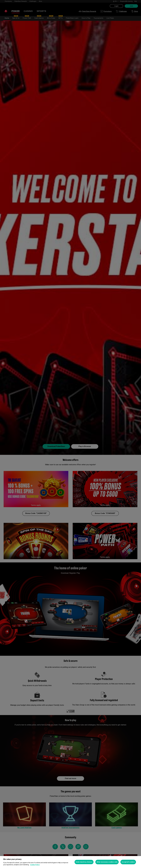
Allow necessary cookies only (107, 862)
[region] (70, 862)
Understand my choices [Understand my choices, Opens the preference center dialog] (84, 862)
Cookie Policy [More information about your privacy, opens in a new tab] (35, 865)
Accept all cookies (128, 862)
